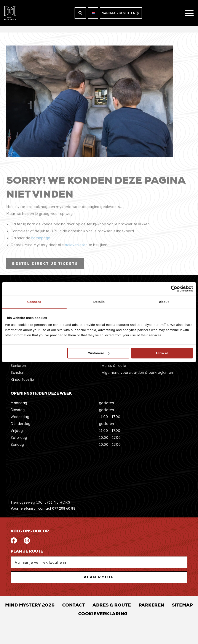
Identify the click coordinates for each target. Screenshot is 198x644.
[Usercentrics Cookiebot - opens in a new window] (174, 289)
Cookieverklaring (103, 614)
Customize (99, 353)
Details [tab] (99, 302)
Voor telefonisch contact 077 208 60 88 (43, 508)
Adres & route (114, 366)
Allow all (162, 353)
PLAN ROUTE (99, 577)
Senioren (18, 366)
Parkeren (151, 605)
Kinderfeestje (22, 379)
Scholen (18, 372)
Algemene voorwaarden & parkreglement (138, 372)
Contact (74, 605)
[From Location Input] (99, 562)
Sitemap (182, 605)
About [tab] (164, 302)
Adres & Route (112, 605)
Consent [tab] (34, 302)
